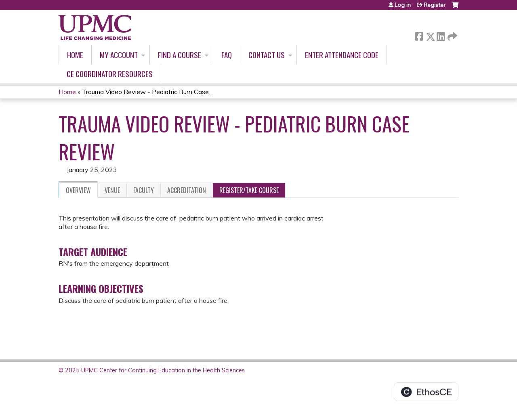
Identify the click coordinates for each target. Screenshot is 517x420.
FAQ (227, 55)
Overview (78, 190)
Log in (403, 5)
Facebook (419, 35)
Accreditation (187, 190)
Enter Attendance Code (342, 55)
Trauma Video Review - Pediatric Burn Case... (147, 92)
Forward (452, 35)
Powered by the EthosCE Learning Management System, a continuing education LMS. (426, 392)
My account (119, 55)
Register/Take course (249, 190)
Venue (112, 190)
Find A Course (180, 55)
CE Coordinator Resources (110, 74)
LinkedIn (441, 35)
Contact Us (267, 55)
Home (75, 55)
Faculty (144, 190)
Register (435, 5)
